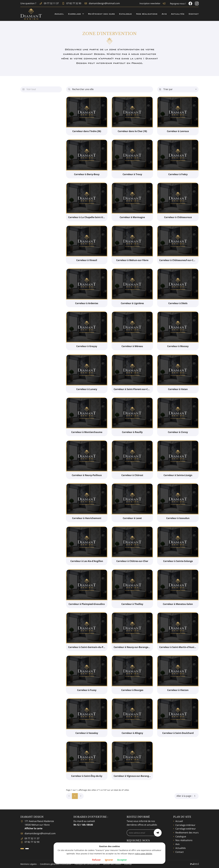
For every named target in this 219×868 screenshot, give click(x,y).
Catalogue (125, 14)
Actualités (178, 14)
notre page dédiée (144, 854)
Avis (164, 14)
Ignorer (109, 860)
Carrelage (75, 14)
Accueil (59, 14)
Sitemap (128, 864)
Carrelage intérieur (185, 825)
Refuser (96, 860)
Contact (194, 14)
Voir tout (29, 89)
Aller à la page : (188, 796)
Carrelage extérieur (186, 829)
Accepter (122, 860)
